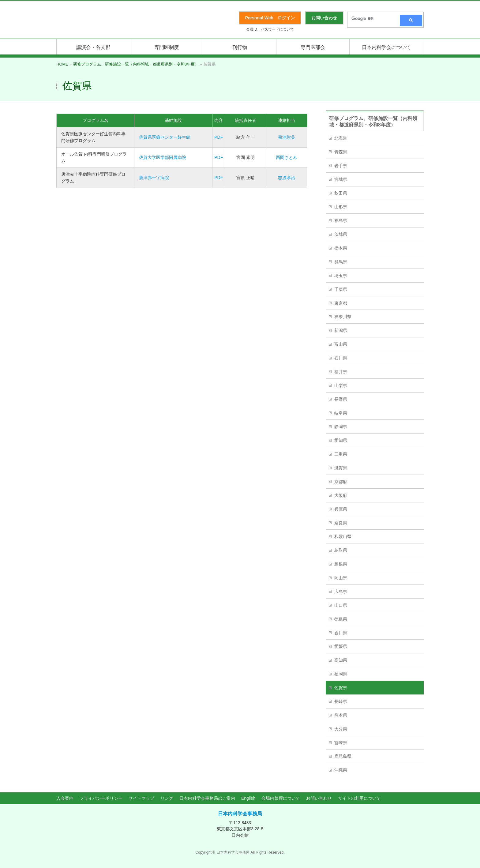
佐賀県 (341, 688)
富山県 (341, 344)
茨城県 (341, 234)
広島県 (341, 592)
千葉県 (341, 289)
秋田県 (341, 193)
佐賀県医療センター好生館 (165, 137)
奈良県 (341, 523)
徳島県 (341, 619)
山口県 (341, 605)
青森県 (341, 152)
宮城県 (341, 179)
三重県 (341, 454)
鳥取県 (341, 550)
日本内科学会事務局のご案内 (207, 798)
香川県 (341, 633)
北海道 (341, 138)
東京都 (341, 303)
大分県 (341, 729)
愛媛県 (341, 646)
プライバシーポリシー (101, 798)
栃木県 (341, 248)
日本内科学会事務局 (240, 814)
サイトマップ (141, 798)
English (248, 798)
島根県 (341, 564)
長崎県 (341, 701)
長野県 (341, 399)
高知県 (341, 660)
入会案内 (65, 798)
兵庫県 (341, 509)
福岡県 (341, 674)
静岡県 (341, 426)
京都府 (341, 482)
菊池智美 (287, 137)
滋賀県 (341, 468)
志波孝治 (287, 178)
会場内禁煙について (281, 798)
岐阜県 (341, 413)
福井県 (341, 372)
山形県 (341, 207)
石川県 (341, 358)
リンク (167, 798)
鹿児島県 (343, 756)
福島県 (341, 220)
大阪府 (341, 495)
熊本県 (341, 715)
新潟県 (341, 330)
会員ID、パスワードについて (270, 29)
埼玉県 (341, 276)
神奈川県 (343, 317)
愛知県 (341, 440)
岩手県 (341, 166)
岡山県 (341, 578)
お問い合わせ (319, 798)
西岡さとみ (287, 157)
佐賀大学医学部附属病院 (163, 157)
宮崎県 (341, 743)
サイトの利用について (359, 798)
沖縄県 (341, 770)
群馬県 (341, 262)
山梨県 (341, 385)
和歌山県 (343, 536)
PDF (219, 137)
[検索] (372, 19)
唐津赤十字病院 (154, 178)
